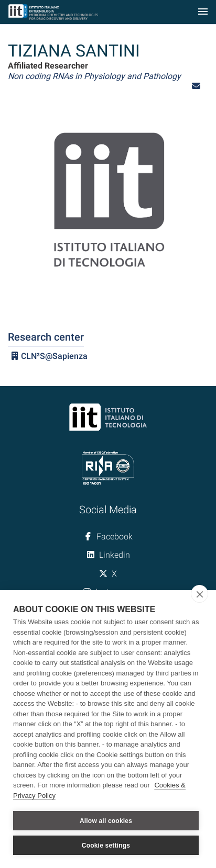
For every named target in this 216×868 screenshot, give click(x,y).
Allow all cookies (106, 821)
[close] (199, 594)
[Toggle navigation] (203, 12)
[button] (196, 86)
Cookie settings (106, 846)
